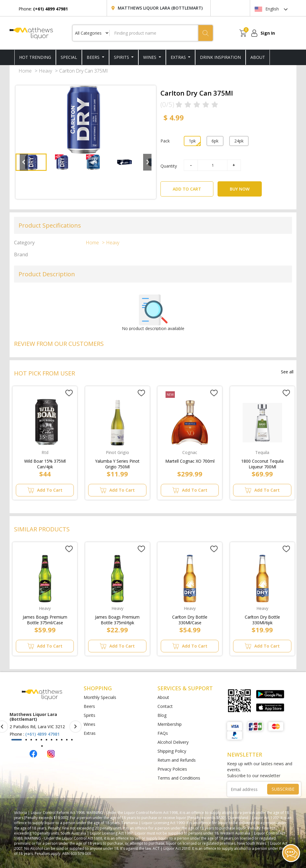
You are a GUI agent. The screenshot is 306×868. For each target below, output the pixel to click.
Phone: (43, 9)
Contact (165, 706)
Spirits (122, 57)
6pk (215, 141)
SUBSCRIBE (283, 789)
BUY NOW (240, 189)
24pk (239, 141)
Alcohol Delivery (173, 742)
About (163, 697)
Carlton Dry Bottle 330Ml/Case (190, 619)
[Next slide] (147, 162)
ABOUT (258, 57)
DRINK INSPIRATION (220, 57)
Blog (162, 715)
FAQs (163, 733)
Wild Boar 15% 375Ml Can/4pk (45, 463)
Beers (94, 57)
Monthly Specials (100, 697)
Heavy (45, 71)
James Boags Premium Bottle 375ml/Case (45, 619)
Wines (150, 57)
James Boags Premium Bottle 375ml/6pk (117, 619)
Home (25, 71)
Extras (179, 57)
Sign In (268, 33)
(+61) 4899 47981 (43, 734)
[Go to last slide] (24, 162)
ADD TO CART (193, 187)
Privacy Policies (172, 769)
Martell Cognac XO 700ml (190, 461)
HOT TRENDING (35, 57)
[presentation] (75, 727)
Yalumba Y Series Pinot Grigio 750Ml (117, 463)
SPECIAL (69, 57)
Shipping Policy (172, 751)
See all (287, 372)
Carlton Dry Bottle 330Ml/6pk (262, 619)
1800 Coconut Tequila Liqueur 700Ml (262, 463)
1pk (192, 141)
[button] (31, 162)
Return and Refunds (177, 760)
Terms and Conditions (179, 778)
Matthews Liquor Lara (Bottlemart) (160, 8)
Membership (170, 724)
